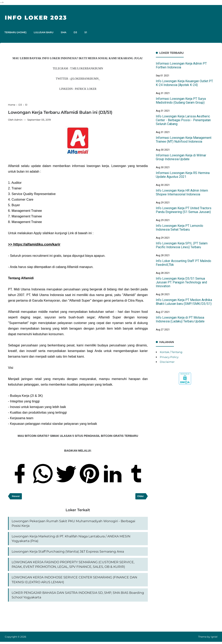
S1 (89, 32)
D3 (78, 32)
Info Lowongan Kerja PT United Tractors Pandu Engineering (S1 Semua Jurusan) (184, 210)
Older (140, 496)
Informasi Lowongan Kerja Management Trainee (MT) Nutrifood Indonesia (184, 140)
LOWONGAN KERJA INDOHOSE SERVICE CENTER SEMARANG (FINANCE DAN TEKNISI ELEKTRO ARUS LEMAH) (74, 581)
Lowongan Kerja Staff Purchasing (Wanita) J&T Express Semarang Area (68, 552)
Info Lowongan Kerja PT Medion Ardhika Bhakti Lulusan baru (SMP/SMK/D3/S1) (184, 302)
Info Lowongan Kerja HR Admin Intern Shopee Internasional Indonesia (182, 192)
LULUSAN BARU (45, 32)
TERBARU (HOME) (16, 32)
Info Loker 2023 (38, 17)
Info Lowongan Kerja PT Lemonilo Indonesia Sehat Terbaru (179, 228)
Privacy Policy (170, 357)
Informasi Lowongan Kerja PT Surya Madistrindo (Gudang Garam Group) (181, 101)
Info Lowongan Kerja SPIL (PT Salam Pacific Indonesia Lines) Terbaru (182, 245)
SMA (65, 32)
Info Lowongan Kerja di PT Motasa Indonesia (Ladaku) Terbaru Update (180, 319)
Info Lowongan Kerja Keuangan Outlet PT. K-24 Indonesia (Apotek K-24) (184, 83)
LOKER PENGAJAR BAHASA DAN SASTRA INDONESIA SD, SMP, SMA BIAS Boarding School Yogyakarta (78, 597)
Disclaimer (167, 362)
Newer (16, 496)
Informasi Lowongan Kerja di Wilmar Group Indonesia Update (181, 157)
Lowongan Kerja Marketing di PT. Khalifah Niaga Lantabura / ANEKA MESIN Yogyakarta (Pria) (71, 539)
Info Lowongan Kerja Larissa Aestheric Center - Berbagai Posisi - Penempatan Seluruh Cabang (183, 120)
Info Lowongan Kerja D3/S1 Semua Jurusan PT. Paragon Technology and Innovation (181, 282)
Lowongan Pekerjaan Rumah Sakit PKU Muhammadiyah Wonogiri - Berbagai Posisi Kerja (73, 524)
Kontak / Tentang (172, 352)
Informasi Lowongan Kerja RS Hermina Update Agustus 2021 (183, 175)
